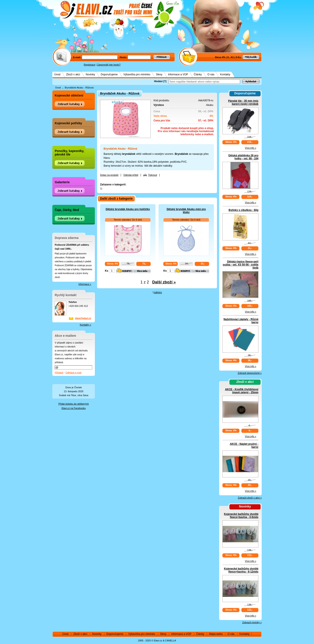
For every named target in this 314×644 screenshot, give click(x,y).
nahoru (158, 292)
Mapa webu (216, 634)
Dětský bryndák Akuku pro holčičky (128, 209)
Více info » (251, 148)
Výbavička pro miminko (137, 74)
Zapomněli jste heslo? (109, 65)
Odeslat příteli (131, 175)
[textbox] (204, 82)
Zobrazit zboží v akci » (250, 498)
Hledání (158, 81)
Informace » (85, 284)
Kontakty (225, 74)
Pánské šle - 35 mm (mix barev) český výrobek (243, 102)
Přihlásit (59, 373)
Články (198, 74)
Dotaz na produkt (109, 175)
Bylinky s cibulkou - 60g (243, 210)
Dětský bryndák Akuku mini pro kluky (186, 211)
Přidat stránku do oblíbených (74, 404)
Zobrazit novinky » (252, 622)
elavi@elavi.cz (83, 318)
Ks (107, 271)
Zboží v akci (73, 74)
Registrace (90, 65)
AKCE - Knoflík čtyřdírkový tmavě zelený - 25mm (242, 391)
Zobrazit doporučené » (250, 373)
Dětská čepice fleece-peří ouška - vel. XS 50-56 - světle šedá (241, 265)
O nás (211, 74)
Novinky (90, 74)
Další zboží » (164, 282)
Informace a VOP (178, 74)
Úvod (57, 74)
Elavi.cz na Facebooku (74, 408)
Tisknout (153, 175)
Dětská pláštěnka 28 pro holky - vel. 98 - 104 (243, 157)
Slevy (159, 74)
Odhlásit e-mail (73, 373)
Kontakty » (85, 325)
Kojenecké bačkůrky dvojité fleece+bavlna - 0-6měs (241, 516)
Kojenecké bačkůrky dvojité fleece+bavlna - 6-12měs (241, 570)
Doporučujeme (109, 74)
